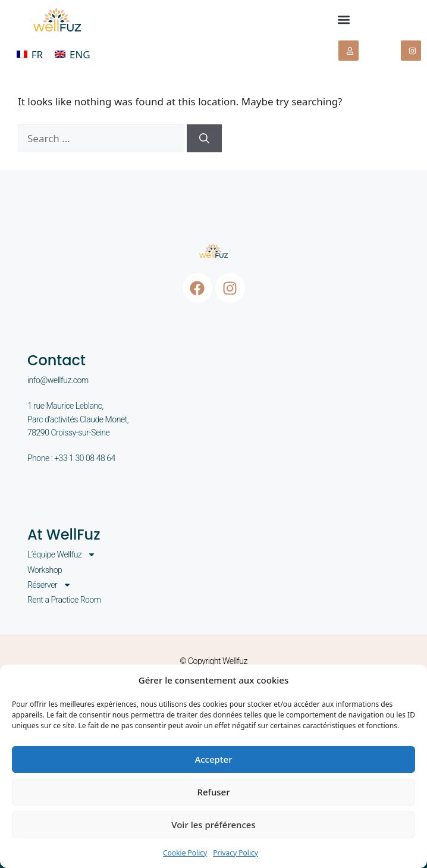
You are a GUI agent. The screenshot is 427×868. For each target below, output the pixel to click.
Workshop (45, 570)
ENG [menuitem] (80, 54)
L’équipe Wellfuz (62, 554)
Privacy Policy (236, 853)
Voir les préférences (213, 825)
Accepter (213, 759)
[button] (343, 20)
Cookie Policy (185, 853)
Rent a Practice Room (64, 600)
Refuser (213, 792)
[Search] (204, 139)
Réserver (49, 585)
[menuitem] (30, 54)
